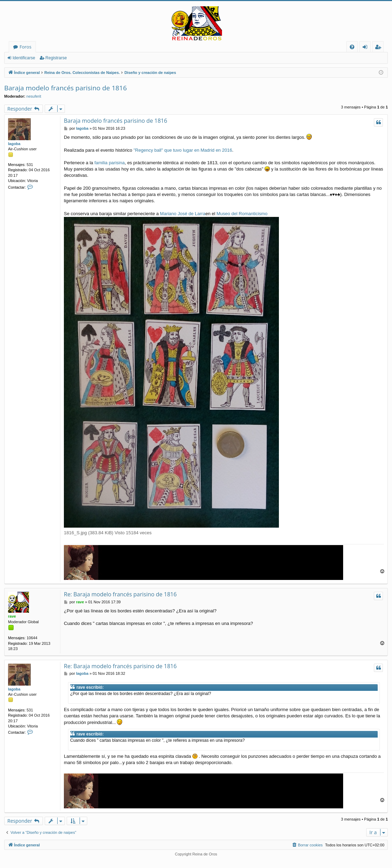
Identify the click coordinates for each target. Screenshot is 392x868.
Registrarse (56, 58)
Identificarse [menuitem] (367, 48)
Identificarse (24, 58)
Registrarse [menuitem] (379, 48)
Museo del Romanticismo (242, 214)
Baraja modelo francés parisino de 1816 (65, 88)
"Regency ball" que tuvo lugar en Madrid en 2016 (183, 150)
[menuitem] (352, 47)
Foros (25, 47)
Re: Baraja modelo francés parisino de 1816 (120, 594)
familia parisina (109, 163)
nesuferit (34, 96)
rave (12, 616)
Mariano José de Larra (183, 214)
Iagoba (14, 144)
